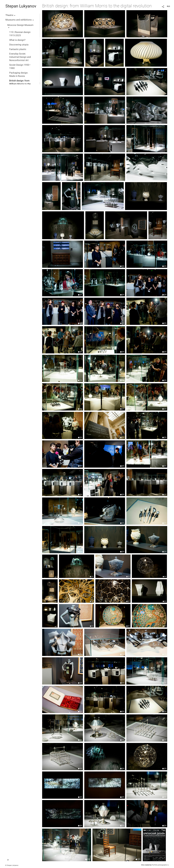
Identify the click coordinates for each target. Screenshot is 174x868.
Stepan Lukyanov (21, 6)
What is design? (17, 40)
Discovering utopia (19, 45)
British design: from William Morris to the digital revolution (20, 84)
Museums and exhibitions (19, 20)
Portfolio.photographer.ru (160, 865)
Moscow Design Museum (20, 25)
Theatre (9, 15)
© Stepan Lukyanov (12, 865)
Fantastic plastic (18, 49)
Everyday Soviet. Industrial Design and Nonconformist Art (20, 57)
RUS (168, 6)
